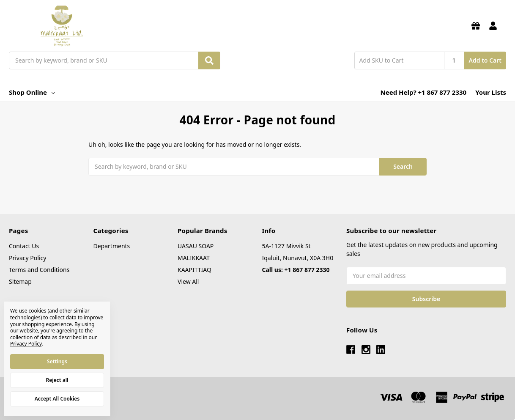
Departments (112, 246)
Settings (57, 361)
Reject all (57, 380)
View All (188, 281)
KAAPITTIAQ (194, 270)
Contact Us (24, 246)
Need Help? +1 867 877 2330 (424, 92)
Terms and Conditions (39, 270)
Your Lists (491, 92)
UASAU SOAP (196, 246)
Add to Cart (485, 60)
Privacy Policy (27, 258)
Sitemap (20, 281)
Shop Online (32, 92)
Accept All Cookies (57, 399)
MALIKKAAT (194, 258)
